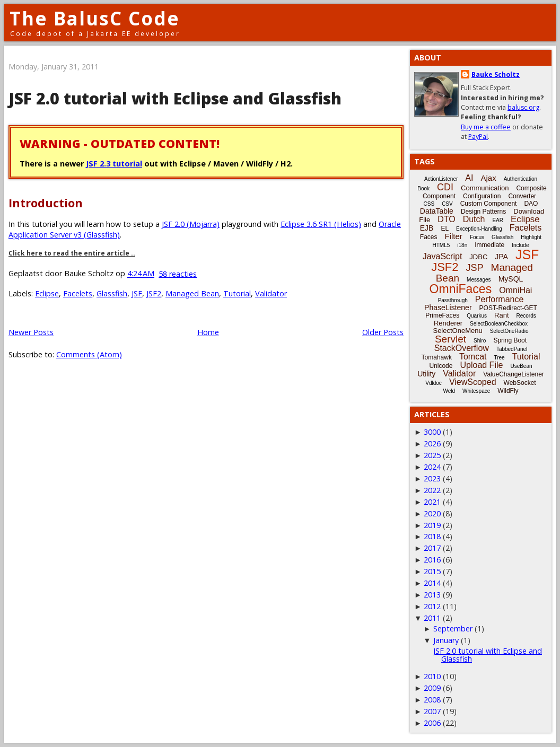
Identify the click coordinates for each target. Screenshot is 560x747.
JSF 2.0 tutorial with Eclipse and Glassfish (175, 98)
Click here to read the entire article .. (72, 253)
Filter (454, 236)
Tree (499, 358)
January (446, 640)
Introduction (46, 203)
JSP (475, 268)
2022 (432, 490)
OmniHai (515, 290)
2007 (432, 711)
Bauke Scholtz (496, 74)
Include (520, 245)
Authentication (520, 179)
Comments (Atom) (89, 354)
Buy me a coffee (486, 127)
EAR (498, 220)
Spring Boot (510, 340)
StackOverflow (462, 348)
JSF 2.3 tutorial (114, 164)
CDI (445, 187)
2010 (432, 676)
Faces (429, 237)
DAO (531, 204)
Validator (271, 293)
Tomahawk (437, 357)
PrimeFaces (442, 315)
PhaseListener (448, 307)
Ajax (488, 178)
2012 (432, 606)
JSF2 (154, 293)
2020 (432, 513)
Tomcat (473, 357)
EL (445, 229)
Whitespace (476, 391)
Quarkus (477, 316)
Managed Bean (192, 293)
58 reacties (178, 274)
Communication (485, 188)
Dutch (474, 219)
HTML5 (441, 245)
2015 (432, 571)
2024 (432, 467)
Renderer (448, 323)
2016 (432, 560)
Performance (500, 299)
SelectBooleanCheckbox (499, 324)
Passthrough (453, 300)
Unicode (441, 366)
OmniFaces (461, 289)
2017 (432, 548)
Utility (426, 374)
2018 (432, 536)
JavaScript (443, 256)
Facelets (78, 293)
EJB (427, 228)
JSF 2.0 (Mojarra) (191, 224)
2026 (432, 443)
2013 (432, 595)
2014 (432, 583)
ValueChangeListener (514, 374)
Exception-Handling (479, 229)
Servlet (450, 339)
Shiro (480, 341)
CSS (429, 204)
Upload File (481, 365)
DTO (446, 219)
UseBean (521, 366)
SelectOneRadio (509, 331)
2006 (432, 723)
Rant (501, 315)
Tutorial (237, 293)
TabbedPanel (512, 349)
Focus (477, 237)
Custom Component (489, 204)
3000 (432, 432)
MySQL (511, 279)
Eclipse (47, 293)
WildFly (508, 391)
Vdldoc (434, 383)
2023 (432, 478)
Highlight (531, 237)
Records (526, 316)
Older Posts (383, 332)
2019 (432, 525)
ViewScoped (473, 382)
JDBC (478, 257)
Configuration (482, 196)
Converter (522, 196)
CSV (447, 204)
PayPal (478, 137)
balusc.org (523, 107)
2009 (432, 688)
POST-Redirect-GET (508, 308)
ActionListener (441, 179)
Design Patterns (483, 212)
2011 (432, 618)
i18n (462, 245)
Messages (479, 280)
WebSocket (520, 383)
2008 (432, 700)
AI (469, 178)
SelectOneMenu (457, 331)
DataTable (437, 211)
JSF (137, 293)
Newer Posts (31, 332)
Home (208, 332)
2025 (432, 455)
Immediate (489, 245)
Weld (449, 391)
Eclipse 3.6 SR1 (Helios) (321, 224)
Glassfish (112, 293)
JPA (501, 257)
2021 (432, 502)
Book (423, 188)
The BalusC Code (95, 18)
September (453, 629)
